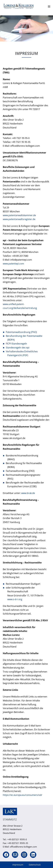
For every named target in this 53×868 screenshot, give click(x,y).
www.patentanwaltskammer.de (19, 215)
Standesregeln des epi (18, 348)
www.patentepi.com (13, 264)
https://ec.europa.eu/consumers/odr (23, 795)
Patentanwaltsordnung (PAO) (21, 332)
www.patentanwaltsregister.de (19, 219)
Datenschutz (35, 865)
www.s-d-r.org (15, 599)
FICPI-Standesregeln (16, 344)
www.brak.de (28, 493)
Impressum (18, 865)
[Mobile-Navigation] (49, 6)
